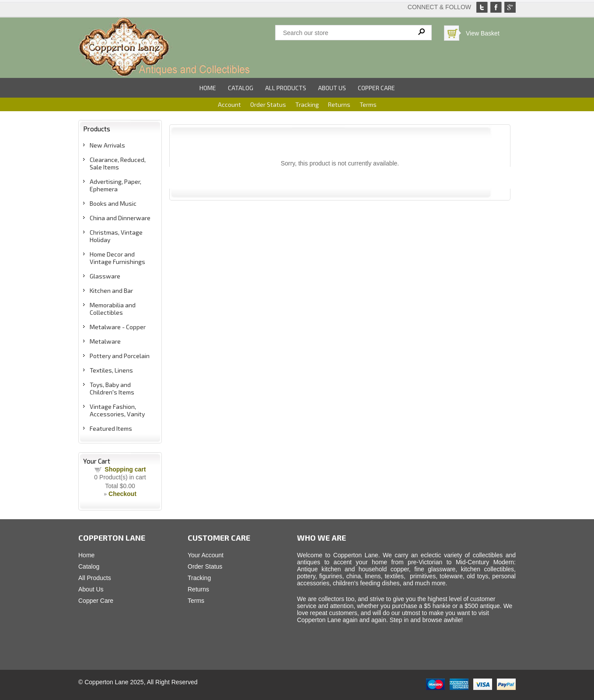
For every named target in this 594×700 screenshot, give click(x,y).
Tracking (307, 104)
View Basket (483, 33)
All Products (286, 88)
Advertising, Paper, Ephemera (115, 185)
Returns (339, 104)
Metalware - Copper (118, 327)
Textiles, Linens (111, 370)
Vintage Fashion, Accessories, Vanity (117, 410)
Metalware (105, 341)
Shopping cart (125, 469)
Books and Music (113, 203)
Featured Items (111, 428)
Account (229, 104)
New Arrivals (107, 145)
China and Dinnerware (120, 218)
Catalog (241, 88)
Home (208, 88)
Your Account (206, 555)
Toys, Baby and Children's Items (112, 388)
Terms (368, 104)
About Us (332, 88)
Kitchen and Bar (111, 290)
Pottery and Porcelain (120, 356)
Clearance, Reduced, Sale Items (118, 163)
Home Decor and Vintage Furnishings (117, 258)
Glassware (105, 276)
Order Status (268, 104)
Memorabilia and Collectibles (113, 309)
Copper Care (376, 88)
